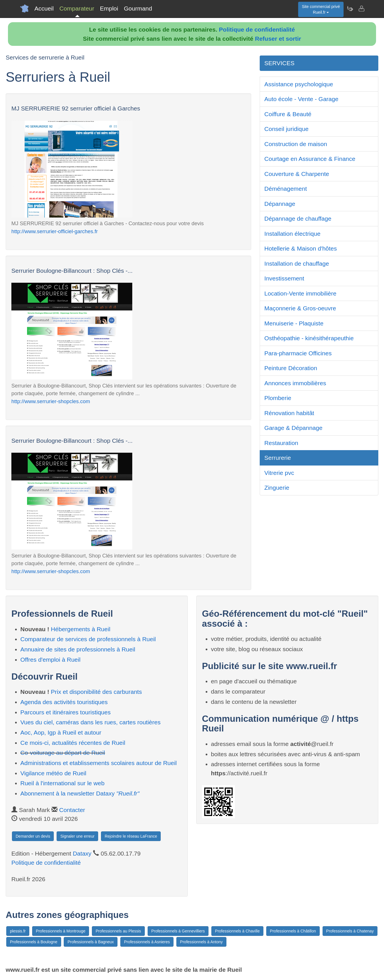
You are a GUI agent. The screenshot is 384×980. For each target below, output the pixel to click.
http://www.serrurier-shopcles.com (51, 401)
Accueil (44, 8)
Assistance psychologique (299, 84)
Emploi (109, 8)
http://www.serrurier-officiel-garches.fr (55, 231)
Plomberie (278, 398)
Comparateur (77, 8)
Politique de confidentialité (257, 29)
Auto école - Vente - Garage (301, 99)
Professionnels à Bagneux (91, 942)
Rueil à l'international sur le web (63, 783)
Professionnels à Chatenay (350, 931)
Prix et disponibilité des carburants (96, 692)
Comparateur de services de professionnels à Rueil (88, 639)
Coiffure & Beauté (288, 114)
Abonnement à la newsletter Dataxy (80, 793)
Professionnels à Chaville (237, 931)
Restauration (281, 443)
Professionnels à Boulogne (34, 942)
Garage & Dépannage (293, 428)
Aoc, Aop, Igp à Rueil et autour (61, 732)
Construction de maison (296, 144)
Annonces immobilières (295, 383)
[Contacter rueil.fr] (361, 9)
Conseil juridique (286, 129)
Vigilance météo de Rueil (53, 773)
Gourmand (138, 8)
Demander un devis (33, 836)
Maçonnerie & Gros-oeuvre (300, 308)
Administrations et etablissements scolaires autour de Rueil (99, 763)
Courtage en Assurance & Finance (310, 159)
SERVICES (279, 63)
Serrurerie (277, 458)
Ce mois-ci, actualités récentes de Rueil (73, 743)
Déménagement (285, 189)
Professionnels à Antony (201, 942)
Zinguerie (277, 488)
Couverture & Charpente (297, 174)
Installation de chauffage (297, 264)
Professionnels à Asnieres (147, 942)
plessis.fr (18, 931)
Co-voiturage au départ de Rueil (63, 753)
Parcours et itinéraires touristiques (66, 712)
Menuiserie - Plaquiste (294, 323)
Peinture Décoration (291, 368)
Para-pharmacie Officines (298, 353)
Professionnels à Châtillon (293, 931)
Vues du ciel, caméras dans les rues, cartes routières (91, 722)
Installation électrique (292, 234)
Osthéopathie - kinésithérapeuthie (309, 338)
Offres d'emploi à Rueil (50, 660)
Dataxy (82, 853)
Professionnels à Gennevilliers (178, 931)
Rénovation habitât (289, 413)
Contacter (72, 810)
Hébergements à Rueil (81, 629)
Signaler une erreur (77, 836)
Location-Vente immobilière (300, 293)
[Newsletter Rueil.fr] (350, 9)
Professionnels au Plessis (118, 931)
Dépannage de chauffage (298, 219)
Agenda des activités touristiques (64, 702)
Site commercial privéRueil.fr (321, 9)
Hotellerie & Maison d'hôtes (301, 248)
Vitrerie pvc (279, 473)
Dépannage (280, 204)
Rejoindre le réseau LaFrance (131, 836)
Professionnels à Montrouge (61, 931)
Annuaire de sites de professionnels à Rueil (78, 649)
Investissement (284, 278)
